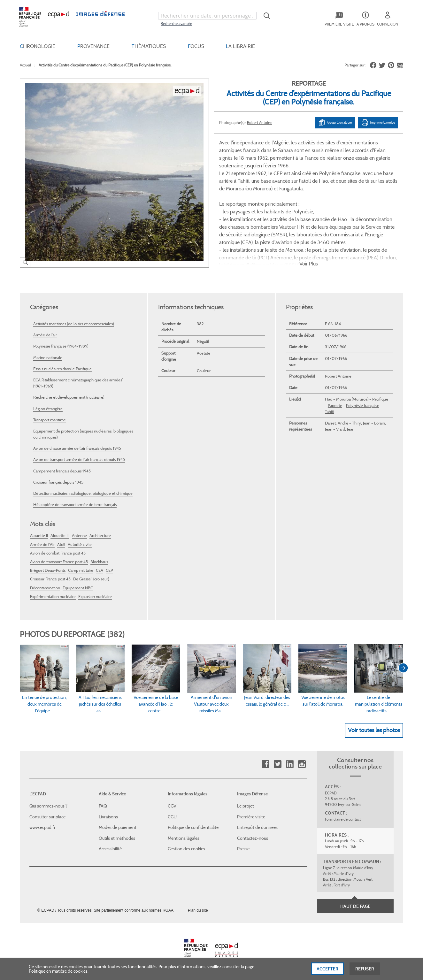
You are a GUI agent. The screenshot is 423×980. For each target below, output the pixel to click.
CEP (109, 570)
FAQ (103, 806)
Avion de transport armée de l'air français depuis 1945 (79, 459)
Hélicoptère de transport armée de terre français (75, 505)
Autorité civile (80, 544)
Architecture (100, 536)
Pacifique (380, 399)
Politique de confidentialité (193, 827)
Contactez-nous (253, 838)
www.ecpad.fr (42, 827)
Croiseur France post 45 (50, 579)
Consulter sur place (47, 817)
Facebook (265, 764)
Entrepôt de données (257, 827)
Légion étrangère (48, 409)
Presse (243, 849)
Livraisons (108, 817)
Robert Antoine (260, 122)
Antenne (79, 536)
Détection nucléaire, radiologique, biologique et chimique (83, 493)
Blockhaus (99, 562)
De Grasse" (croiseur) (91, 579)
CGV (172, 806)
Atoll (61, 544)
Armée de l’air (45, 335)
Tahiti (330, 412)
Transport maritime (50, 420)
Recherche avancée (176, 23)
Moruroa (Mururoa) (352, 399)
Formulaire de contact (343, 819)
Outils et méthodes (117, 838)
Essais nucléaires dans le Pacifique (62, 369)
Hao (329, 399)
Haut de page (355, 906)
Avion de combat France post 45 (58, 553)
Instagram (302, 764)
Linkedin (290, 764)
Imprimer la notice (378, 123)
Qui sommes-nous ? (48, 806)
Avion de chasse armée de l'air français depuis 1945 (77, 448)
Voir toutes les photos (374, 730)
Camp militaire (81, 570)
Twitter (277, 764)
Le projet (246, 806)
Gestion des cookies (186, 849)
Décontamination (45, 588)
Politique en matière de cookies (58, 975)
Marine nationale (48, 358)
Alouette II (39, 536)
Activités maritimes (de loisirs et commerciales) (73, 324)
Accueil (25, 65)
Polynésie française (363, 406)
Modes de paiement (118, 827)
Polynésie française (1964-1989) (61, 346)
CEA (100, 570)
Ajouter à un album (335, 123)
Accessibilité (110, 849)
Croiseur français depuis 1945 (58, 482)
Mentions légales (184, 838)
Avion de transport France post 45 (59, 562)
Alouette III (60, 536)
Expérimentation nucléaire (53, 597)
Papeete (335, 406)
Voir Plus (309, 264)
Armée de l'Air (42, 544)
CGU (172, 817)
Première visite (251, 817)
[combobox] (207, 16)
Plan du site (198, 910)
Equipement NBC (78, 588)
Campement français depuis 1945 (62, 471)
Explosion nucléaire (95, 597)
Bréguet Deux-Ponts (48, 570)
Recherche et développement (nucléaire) (69, 397)
